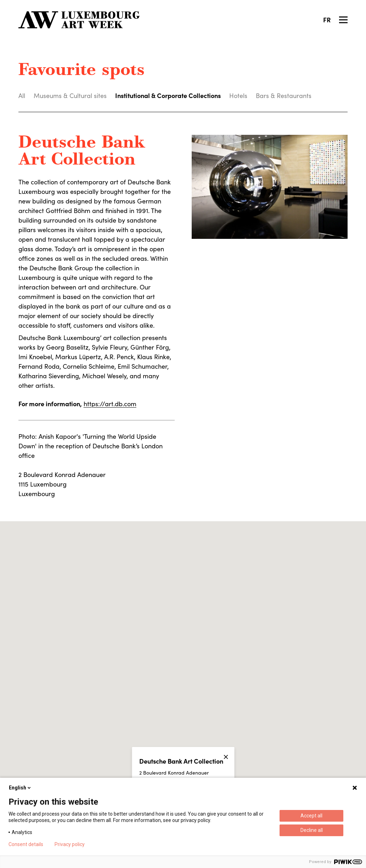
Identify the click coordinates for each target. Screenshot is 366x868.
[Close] (226, 757)
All (22, 96)
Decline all (312, 830)
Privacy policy (70, 844)
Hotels (238, 96)
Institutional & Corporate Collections (168, 95)
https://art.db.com (110, 404)
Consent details (26, 844)
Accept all (311, 816)
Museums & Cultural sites (70, 96)
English (20, 788)
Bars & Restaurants (284, 96)
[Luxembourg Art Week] (79, 20)
